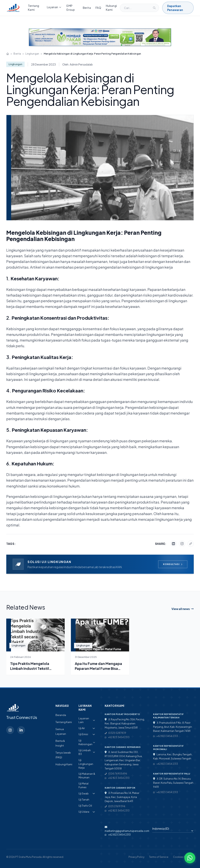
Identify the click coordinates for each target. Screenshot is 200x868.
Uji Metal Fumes (83, 785)
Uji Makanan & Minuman (87, 776)
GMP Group (71, 8)
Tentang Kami (33, 8)
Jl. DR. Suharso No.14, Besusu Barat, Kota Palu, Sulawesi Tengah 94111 (173, 783)
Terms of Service (159, 857)
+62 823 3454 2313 (117, 737)
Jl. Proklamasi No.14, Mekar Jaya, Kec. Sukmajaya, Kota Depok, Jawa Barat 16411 (122, 797)
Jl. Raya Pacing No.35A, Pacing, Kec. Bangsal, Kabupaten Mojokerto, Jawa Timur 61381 (125, 723)
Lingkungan (32, 54)
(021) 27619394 (115, 806)
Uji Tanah (84, 800)
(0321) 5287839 (115, 733)
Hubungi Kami (111, 8)
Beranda (61, 715)
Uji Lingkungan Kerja (86, 764)
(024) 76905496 (116, 774)
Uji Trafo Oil (85, 806)
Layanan (54, 7)
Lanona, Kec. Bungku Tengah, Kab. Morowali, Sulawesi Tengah (173, 756)
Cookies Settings (183, 857)
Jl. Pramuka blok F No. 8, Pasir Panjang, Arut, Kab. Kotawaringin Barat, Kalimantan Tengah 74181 (173, 727)
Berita (87, 8)
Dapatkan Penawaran (175, 8)
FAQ (98, 8)
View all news (183, 609)
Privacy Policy (136, 857)
